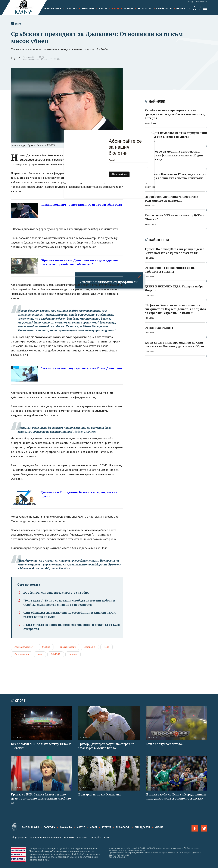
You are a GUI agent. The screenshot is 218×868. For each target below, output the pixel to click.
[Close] (153, 131)
